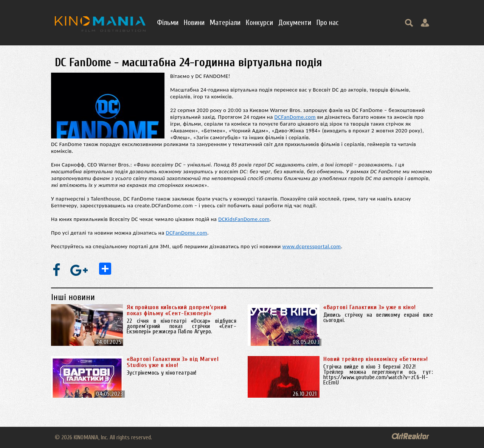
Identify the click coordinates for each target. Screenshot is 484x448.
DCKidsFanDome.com (244, 219)
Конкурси (259, 23)
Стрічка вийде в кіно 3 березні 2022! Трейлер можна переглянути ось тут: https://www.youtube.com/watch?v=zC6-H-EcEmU (378, 375)
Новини (194, 23)
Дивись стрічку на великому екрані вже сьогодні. (378, 317)
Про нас (328, 23)
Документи (295, 23)
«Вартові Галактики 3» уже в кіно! (370, 307)
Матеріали (225, 23)
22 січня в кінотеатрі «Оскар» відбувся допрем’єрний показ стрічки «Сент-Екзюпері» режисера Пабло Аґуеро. (181, 326)
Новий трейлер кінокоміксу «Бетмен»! (376, 359)
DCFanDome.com (295, 117)
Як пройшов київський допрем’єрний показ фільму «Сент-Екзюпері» (177, 310)
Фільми (168, 23)
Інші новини (73, 297)
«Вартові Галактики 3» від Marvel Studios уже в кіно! (173, 362)
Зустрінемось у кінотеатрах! (162, 373)
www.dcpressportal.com (312, 246)
